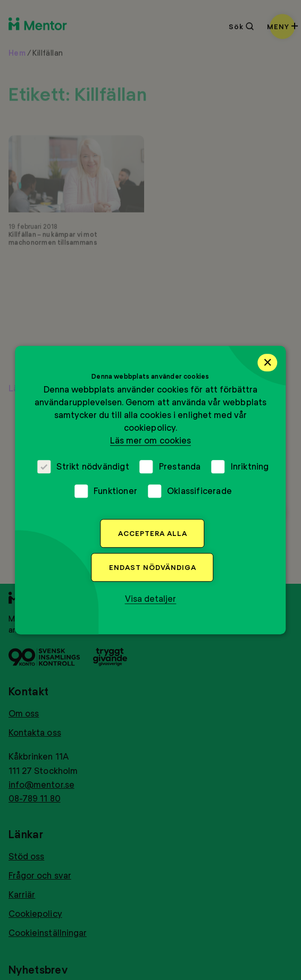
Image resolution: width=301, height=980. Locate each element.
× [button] (268, 362)
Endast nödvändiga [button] (153, 567)
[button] (151, 599)
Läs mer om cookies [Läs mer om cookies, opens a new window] (150, 440)
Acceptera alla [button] (153, 533)
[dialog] (150, 490)
